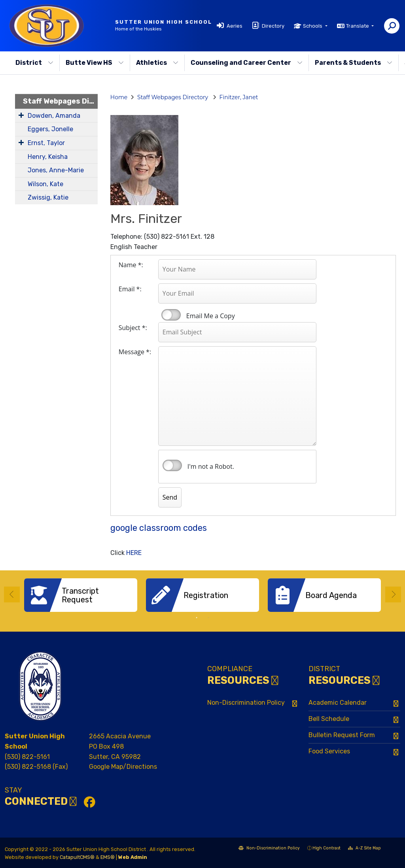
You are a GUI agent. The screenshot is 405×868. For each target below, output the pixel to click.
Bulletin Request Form (342, 735)
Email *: (130, 289)
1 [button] (197, 618)
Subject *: (133, 328)
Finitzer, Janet (239, 97)
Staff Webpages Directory (60, 101)
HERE (134, 553)
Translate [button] (358, 26)
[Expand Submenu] (21, 115)
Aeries (235, 26)
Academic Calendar (338, 703)
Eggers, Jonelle (50, 129)
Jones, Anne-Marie (56, 170)
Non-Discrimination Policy (246, 703)
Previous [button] (12, 594)
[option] (81, 595)
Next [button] (393, 594)
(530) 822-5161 (27, 757)
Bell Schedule (329, 719)
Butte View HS (95, 63)
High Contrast (326, 848)
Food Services (329, 751)
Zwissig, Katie (48, 197)
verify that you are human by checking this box (172, 466)
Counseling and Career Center (247, 63)
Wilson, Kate (45, 184)
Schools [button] (313, 26)
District (34, 63)
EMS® (108, 857)
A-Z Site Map (364, 849)
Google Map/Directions (123, 767)
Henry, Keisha (48, 157)
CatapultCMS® (77, 857)
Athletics (157, 63)
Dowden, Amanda (54, 116)
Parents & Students (354, 63)
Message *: (135, 352)
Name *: (131, 265)
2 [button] (208, 618)
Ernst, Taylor (46, 143)
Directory (273, 26)
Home (119, 97)
